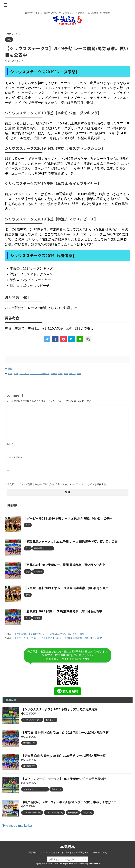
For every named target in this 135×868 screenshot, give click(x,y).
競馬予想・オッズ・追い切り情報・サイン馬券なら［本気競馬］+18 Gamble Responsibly (67, 853)
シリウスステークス (40, 374)
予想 (10, 369)
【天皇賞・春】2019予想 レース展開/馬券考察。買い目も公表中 (66, 588)
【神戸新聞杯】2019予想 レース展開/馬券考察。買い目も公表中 (49, 634)
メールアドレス (15, 457)
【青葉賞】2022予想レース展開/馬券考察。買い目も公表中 (63, 611)
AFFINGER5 (94, 864)
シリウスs (24, 374)
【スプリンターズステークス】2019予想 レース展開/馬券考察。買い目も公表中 (58, 638)
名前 (10, 444)
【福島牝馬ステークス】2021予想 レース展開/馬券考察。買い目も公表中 (72, 542)
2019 (16, 374)
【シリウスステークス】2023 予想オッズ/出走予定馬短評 (59, 709)
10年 (10, 374)
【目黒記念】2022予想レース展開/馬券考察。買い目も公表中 (64, 565)
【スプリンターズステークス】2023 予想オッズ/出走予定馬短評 (64, 779)
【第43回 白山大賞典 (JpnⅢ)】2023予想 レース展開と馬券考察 (63, 756)
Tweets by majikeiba (17, 826)
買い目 (72, 374)
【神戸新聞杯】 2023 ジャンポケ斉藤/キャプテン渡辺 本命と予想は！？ (69, 802)
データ (54, 374)
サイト (10, 471)
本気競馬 (67, 847)
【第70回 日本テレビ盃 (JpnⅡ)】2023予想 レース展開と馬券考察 (65, 733)
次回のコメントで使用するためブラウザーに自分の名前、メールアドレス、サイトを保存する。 (59, 484)
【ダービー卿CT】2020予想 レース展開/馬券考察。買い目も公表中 (68, 519)
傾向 (66, 374)
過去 (79, 374)
